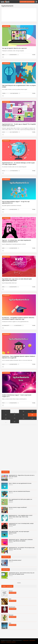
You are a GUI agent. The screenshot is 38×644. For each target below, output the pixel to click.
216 (32, 411)
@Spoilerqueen (12, 607)
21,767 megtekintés (14, 171)
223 (23, 418)
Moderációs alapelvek (11, 642)
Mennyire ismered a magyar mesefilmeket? (18, 507)
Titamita (4, 93)
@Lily (10, 623)
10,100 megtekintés (13, 248)
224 (32, 418)
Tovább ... (34, 55)
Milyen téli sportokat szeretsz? (15, 560)
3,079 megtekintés (13, 403)
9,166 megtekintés (13, 55)
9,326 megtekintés (13, 287)
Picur (3, 364)
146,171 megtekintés (14, 132)
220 (32, 415)
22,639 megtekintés (13, 364)
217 (6, 415)
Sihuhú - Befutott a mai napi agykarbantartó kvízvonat (20, 483)
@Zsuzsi (11, 591)
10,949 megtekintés (13, 209)
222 (15, 418)
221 (6, 418)
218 (15, 415)
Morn (3, 55)
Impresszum (26, 640)
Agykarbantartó (6, 326)
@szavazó (11, 615)
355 (15, 422)
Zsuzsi (3, 132)
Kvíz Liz (4, 171)
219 (23, 415)
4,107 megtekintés (18, 326)
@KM (10, 599)
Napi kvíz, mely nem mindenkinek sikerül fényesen (19, 491)
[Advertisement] (19, 14)
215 (23, 411)
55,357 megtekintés (14, 93)
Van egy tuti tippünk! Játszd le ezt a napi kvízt (14, 48)
